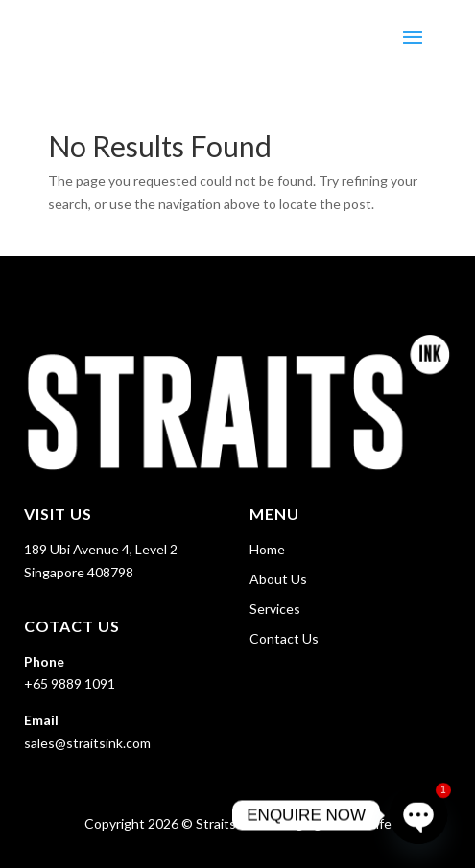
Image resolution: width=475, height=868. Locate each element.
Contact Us (284, 638)
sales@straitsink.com (87, 743)
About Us (278, 579)
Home (267, 549)
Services (275, 609)
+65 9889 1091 (70, 683)
